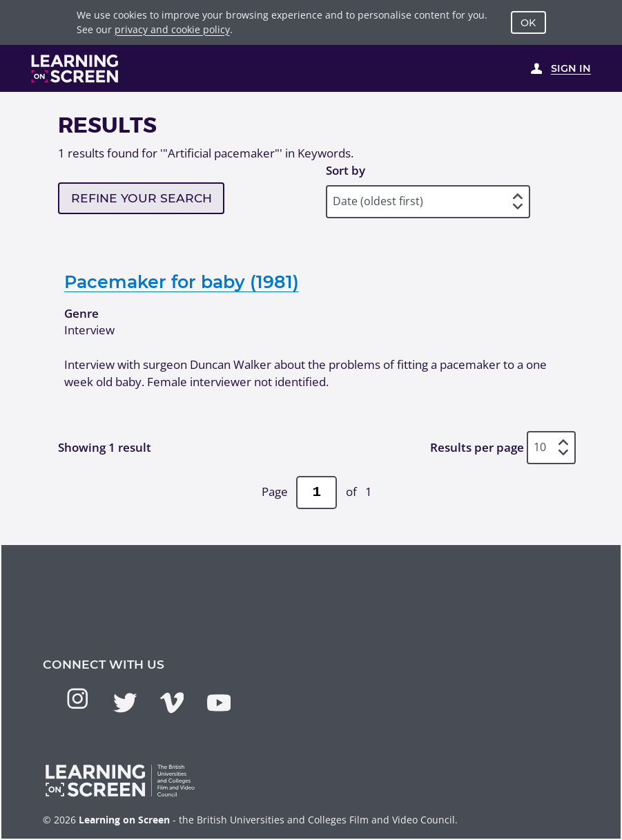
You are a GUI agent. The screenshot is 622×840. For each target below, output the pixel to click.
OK (528, 23)
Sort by (346, 170)
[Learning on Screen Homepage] (75, 69)
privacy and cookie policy (172, 29)
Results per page (477, 447)
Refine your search (142, 198)
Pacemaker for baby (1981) (182, 281)
